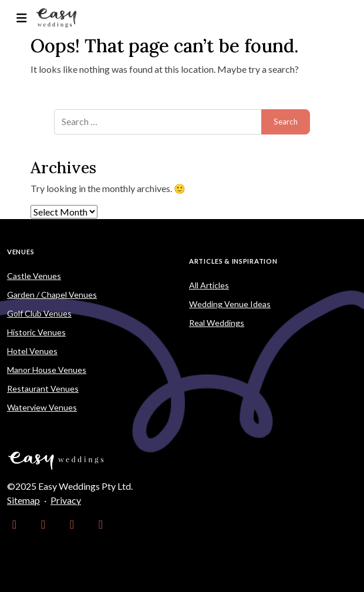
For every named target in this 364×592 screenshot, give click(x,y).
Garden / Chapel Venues (52, 295)
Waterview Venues (42, 407)
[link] (14, 524)
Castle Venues (34, 276)
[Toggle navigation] (21, 18)
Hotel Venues (32, 351)
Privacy (66, 500)
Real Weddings (217, 323)
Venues (21, 252)
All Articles (209, 285)
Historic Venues (36, 332)
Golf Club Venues (39, 313)
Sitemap (23, 500)
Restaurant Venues (43, 388)
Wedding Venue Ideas (230, 304)
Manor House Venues (47, 370)
